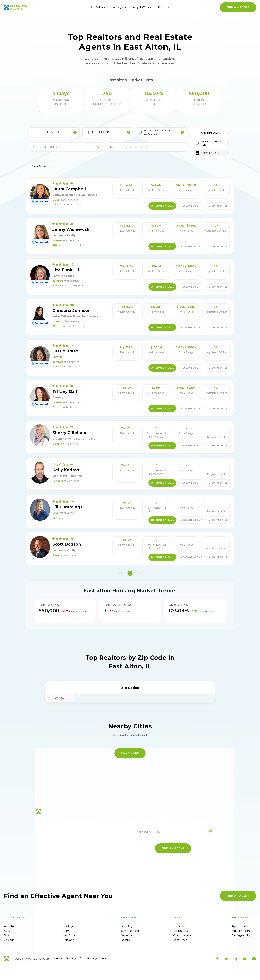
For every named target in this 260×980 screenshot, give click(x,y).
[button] (122, 573)
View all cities (129, 918)
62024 (60, 698)
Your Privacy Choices (94, 958)
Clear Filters (39, 166)
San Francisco (130, 931)
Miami (66, 931)
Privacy (71, 958)
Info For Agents (242, 931)
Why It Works (142, 7)
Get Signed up (241, 935)
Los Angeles (70, 926)
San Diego (128, 926)
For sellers (180, 926)
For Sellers (98, 7)
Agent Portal (240, 926)
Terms (58, 958)
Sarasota (127, 935)
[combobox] (33, 147)
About (163, 7)
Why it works (182, 935)
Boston (9, 935)
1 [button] (130, 573)
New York (69, 935)
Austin (8, 931)
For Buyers (119, 7)
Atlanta (9, 926)
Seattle (126, 940)
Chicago (9, 940)
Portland (68, 940)
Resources (180, 940)
